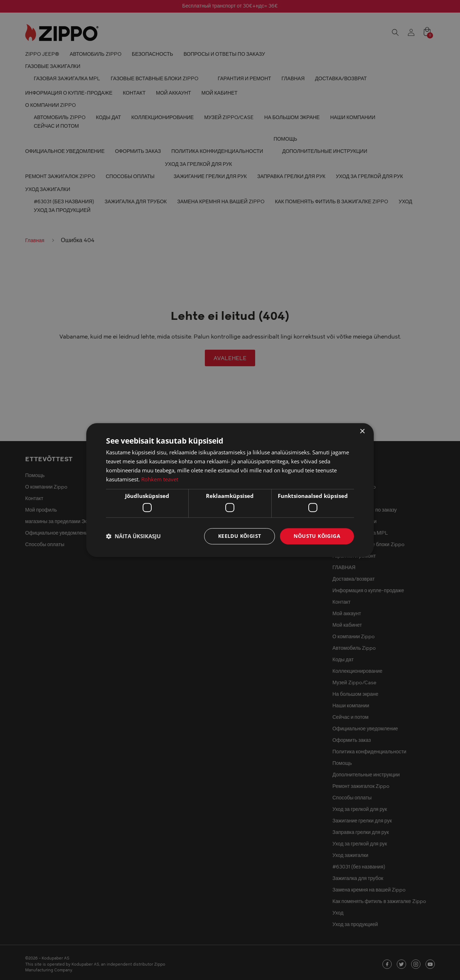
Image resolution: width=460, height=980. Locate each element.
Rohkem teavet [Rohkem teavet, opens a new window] (160, 479)
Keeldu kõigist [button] (240, 536)
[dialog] (230, 490)
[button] (133, 536)
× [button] (362, 432)
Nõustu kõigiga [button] (317, 536)
